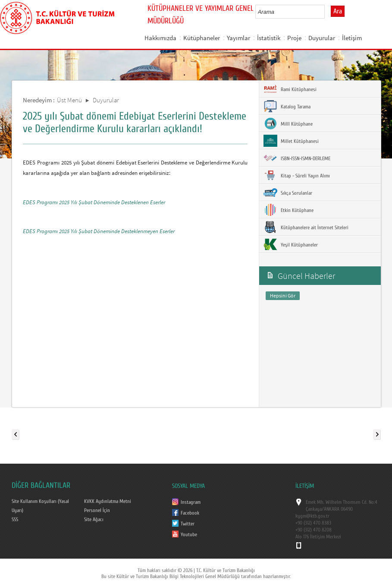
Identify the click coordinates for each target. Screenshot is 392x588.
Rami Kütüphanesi (290, 89)
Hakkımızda (160, 38)
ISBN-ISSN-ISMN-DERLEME (297, 158)
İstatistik (269, 38)
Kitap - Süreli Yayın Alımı (297, 175)
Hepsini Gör (283, 296)
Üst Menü (69, 100)
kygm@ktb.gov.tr (312, 516)
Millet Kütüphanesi (291, 141)
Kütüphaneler (202, 38)
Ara (338, 11)
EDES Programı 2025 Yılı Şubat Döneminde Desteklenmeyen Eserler (99, 231)
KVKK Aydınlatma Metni (108, 501)
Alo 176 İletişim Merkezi (318, 537)
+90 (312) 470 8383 (313, 523)
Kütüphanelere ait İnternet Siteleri (306, 227)
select (327, 12)
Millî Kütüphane (288, 123)
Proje (294, 38)
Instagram (191, 502)
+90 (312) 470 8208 (314, 530)
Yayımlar (238, 38)
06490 (347, 509)
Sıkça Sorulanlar (288, 193)
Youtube (189, 534)
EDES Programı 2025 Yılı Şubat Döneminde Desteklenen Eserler (94, 202)
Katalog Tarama (287, 106)
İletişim (352, 38)
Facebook (190, 513)
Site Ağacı (94, 519)
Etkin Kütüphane (289, 210)
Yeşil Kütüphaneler (291, 244)
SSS (15, 519)
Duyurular (322, 38)
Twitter (188, 524)
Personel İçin (97, 510)
